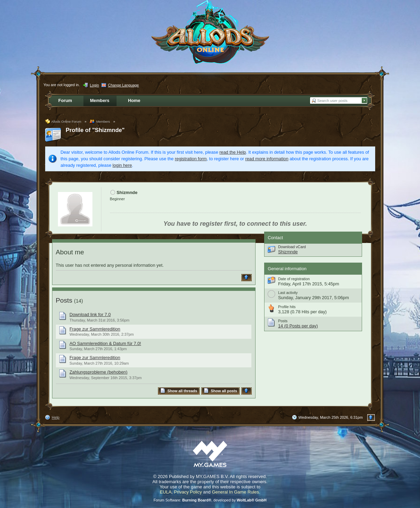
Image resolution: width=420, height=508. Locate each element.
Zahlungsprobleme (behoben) (99, 372)
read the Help (233, 152)
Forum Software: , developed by (210, 500)
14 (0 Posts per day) (298, 326)
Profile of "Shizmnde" (95, 130)
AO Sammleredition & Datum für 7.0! (106, 343)
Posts (64, 300)
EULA (166, 492)
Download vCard (292, 247)
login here (122, 165)
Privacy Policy (188, 492)
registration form (191, 159)
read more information (267, 159)
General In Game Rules (235, 492)
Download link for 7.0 (90, 314)
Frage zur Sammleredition (95, 329)
